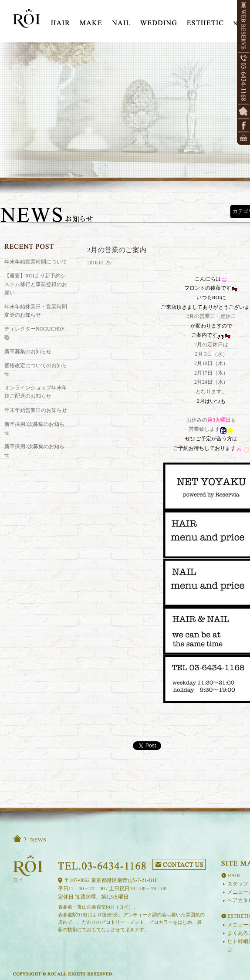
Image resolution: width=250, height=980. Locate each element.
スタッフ (238, 884)
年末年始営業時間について (36, 262)
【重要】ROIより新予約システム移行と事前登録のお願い (36, 284)
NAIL (121, 20)
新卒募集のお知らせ (28, 351)
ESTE (205, 20)
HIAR (60, 20)
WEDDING (159, 20)
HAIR (234, 875)
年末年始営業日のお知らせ (36, 410)
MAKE (91, 20)
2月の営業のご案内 (117, 250)
